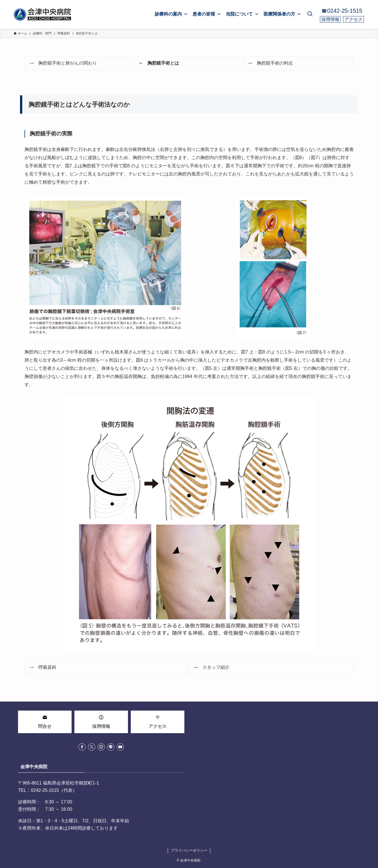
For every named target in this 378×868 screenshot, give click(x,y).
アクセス (353, 19)
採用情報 (330, 19)
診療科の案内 (171, 14)
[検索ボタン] (310, 14)
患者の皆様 (207, 14)
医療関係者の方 (282, 14)
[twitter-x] (92, 747)
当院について (242, 14)
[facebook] (82, 747)
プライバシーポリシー (189, 850)
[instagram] (101, 747)
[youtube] (120, 747)
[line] (111, 747)
